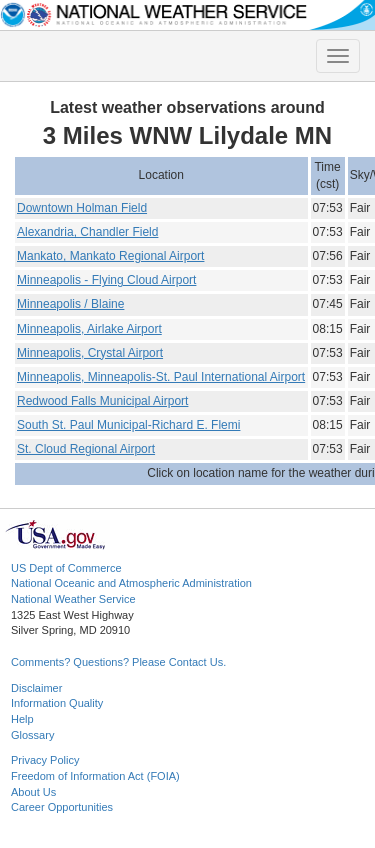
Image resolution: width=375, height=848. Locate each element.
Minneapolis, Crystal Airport (90, 353)
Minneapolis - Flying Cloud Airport (106, 280)
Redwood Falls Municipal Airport (102, 401)
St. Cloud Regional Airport (86, 449)
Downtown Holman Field (82, 208)
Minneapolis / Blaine (70, 304)
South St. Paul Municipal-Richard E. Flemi (128, 425)
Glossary (32, 735)
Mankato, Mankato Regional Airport (110, 256)
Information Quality (57, 703)
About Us (33, 792)
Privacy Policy (45, 760)
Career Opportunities (62, 807)
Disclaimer (36, 688)
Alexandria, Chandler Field (87, 232)
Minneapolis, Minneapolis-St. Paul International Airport (161, 377)
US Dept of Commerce (66, 568)
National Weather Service (73, 599)
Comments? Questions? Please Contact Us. (118, 662)
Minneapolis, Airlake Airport (89, 329)
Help (22, 719)
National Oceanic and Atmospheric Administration (131, 583)
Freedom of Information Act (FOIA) (95, 776)
